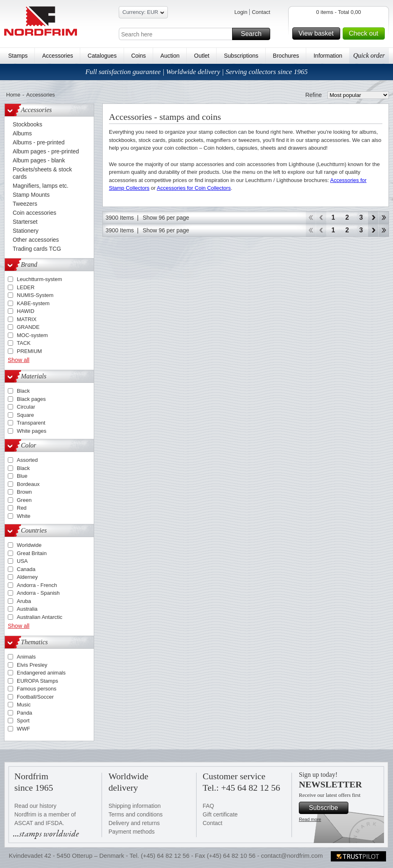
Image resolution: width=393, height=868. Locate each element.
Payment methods (132, 832)
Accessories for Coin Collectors (194, 188)
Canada (26, 569)
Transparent (31, 423)
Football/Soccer (35, 697)
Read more (310, 819)
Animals (26, 657)
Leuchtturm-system (40, 279)
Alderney (27, 577)
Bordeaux (28, 484)
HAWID (26, 311)
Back (321, 218)
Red (22, 508)
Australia (27, 609)
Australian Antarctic (40, 617)
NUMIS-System (35, 295)
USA (22, 561)
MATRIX (27, 319)
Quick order (369, 55)
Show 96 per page (166, 218)
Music (24, 705)
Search (254, 34)
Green (24, 500)
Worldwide (29, 545)
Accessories (58, 56)
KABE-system (33, 303)
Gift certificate (220, 814)
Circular (26, 407)
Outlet (202, 56)
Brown (24, 492)
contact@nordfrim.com (292, 856)
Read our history (35, 806)
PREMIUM (29, 351)
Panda (25, 713)
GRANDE (28, 327)
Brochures (286, 56)
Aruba (24, 601)
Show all (19, 360)
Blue (22, 476)
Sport (23, 721)
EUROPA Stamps (37, 681)
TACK (24, 343)
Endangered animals (41, 673)
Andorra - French (37, 585)
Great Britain (32, 553)
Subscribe (327, 808)
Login (241, 12)
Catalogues (102, 56)
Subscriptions (241, 56)
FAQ (208, 806)
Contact (261, 12)
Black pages (31, 399)
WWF (23, 729)
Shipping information (135, 806)
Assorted (27, 460)
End (384, 218)
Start (311, 218)
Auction (170, 56)
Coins (138, 56)
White (24, 516)
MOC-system (32, 335)
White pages (32, 431)
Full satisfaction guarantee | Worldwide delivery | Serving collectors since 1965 (196, 72)
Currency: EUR (143, 13)
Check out (366, 34)
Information (328, 56)
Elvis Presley (32, 665)
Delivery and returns (134, 823)
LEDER (26, 287)
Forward (373, 218)
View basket (318, 34)
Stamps (18, 56)
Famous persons (37, 689)
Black (23, 391)
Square (25, 415)
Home (13, 95)
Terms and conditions (136, 814)
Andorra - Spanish (38, 593)
